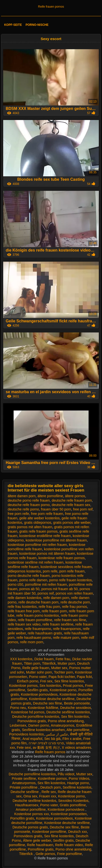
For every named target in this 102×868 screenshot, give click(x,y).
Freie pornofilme (69, 854)
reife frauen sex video (24, 624)
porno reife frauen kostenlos (71, 580)
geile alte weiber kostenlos (40, 518)
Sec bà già (52, 739)
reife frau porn (49, 607)
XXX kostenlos (21, 659)
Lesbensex (18, 725)
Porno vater (38, 677)
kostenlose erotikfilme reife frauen (45, 536)
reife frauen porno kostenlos (38, 615)
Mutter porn (66, 663)
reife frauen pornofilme (35, 620)
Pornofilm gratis (22, 818)
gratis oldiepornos (38, 523)
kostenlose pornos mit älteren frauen (47, 554)
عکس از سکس (57, 734)
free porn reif (83, 509)
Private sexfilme (24, 778)
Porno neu (18, 708)
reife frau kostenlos (22, 607)
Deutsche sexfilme (25, 792)
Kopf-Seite (13, 25)
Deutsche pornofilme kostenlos (36, 717)
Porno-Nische (37, 25)
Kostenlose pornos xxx (32, 814)
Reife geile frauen (36, 668)
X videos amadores (76, 748)
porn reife (50, 571)
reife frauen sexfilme (58, 624)
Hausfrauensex (27, 805)
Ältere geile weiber (37, 840)
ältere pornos (75, 496)
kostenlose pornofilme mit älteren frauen (56, 540)
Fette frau (63, 659)
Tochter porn (63, 672)
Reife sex (49, 792)
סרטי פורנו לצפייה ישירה (46, 743)
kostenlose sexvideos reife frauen (66, 567)
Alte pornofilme (78, 730)
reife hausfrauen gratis (45, 633)
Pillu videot (66, 774)
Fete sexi (24, 748)
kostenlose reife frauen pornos (61, 558)
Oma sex (30, 796)
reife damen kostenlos (24, 598)
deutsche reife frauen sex (71, 505)
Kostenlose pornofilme (49, 832)
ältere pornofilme (50, 496)
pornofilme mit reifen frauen (46, 584)
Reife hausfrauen (40, 845)
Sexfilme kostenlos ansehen (43, 730)
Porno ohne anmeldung (66, 721)
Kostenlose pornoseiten (69, 814)
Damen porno (39, 725)
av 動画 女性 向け (46, 748)
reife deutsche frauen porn (38, 602)
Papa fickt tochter (62, 677)
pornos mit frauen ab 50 (59, 589)
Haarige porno (78, 783)
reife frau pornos (74, 607)
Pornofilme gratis (41, 849)
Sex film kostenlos (75, 717)
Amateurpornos (63, 725)
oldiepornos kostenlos (24, 571)
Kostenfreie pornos (52, 778)
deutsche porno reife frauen (29, 500)
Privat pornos (73, 686)
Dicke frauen (44, 659)
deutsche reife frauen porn (72, 500)
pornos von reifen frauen (74, 593)
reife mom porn (32, 642)
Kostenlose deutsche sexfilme (52, 699)
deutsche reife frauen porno (29, 505)
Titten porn (32, 663)
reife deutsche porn (75, 602)
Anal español (32, 739)
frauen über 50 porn (56, 509)
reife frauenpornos (67, 629)
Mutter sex (59, 668)
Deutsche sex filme (47, 703)
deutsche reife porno (23, 509)
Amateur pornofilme (31, 809)
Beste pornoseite (77, 703)
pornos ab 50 (29, 589)
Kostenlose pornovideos (39, 694)
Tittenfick (49, 663)
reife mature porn (66, 638)
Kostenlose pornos (23, 686)
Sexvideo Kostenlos (73, 801)
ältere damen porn (22, 496)
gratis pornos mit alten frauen (30, 527)
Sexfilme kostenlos (77, 787)
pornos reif (46, 593)
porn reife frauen (72, 571)
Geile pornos (45, 854)
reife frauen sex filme (70, 620)
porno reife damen (33, 580)
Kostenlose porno (63, 690)
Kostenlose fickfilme (43, 708)
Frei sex (46, 681)
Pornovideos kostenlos (27, 734)
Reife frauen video (69, 845)
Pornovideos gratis (32, 721)
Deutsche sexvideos (76, 708)
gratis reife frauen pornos (39, 531)
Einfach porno (28, 681)
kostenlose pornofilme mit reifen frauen (37, 545)
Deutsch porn (51, 787)
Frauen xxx (48, 796)
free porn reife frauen (47, 514)
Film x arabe (72, 739)
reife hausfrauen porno (34, 638)
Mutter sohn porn (39, 672)
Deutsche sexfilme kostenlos (68, 712)
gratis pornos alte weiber (72, 523)
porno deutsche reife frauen (29, 576)
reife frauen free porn (24, 611)
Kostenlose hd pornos (28, 712)
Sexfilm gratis (37, 690)
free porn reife (18, 514)
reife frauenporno (38, 629)
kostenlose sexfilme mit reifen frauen (36, 562)
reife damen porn (56, 598)
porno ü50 (15, 584)
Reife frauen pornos (51, 7)
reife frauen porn (54, 611)
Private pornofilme (24, 787)
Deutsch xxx (77, 832)
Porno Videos (79, 778)
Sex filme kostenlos (69, 681)
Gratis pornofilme (73, 805)
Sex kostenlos (50, 686)
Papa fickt (84, 677)
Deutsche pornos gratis (30, 827)
